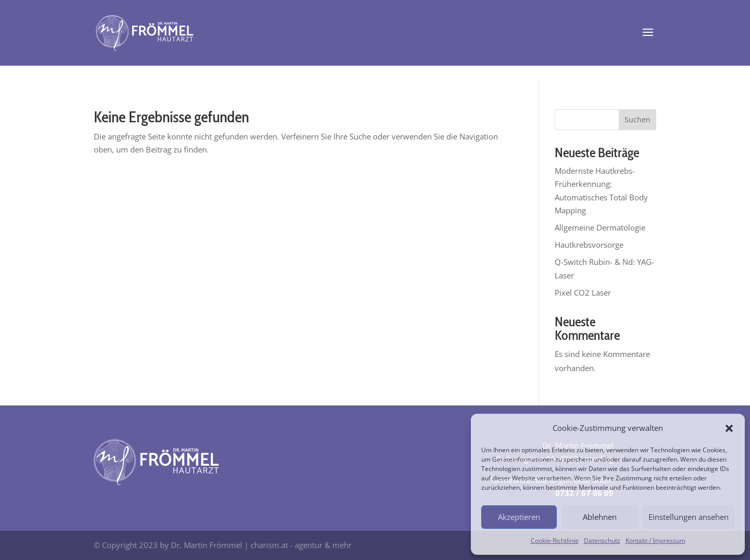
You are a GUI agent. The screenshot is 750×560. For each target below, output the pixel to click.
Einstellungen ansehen (689, 517)
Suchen (637, 119)
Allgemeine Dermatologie (600, 227)
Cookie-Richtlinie (555, 540)
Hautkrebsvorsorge (589, 245)
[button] (729, 428)
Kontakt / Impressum (655, 540)
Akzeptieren (519, 517)
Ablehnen (600, 517)
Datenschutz (602, 540)
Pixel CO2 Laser (583, 292)
